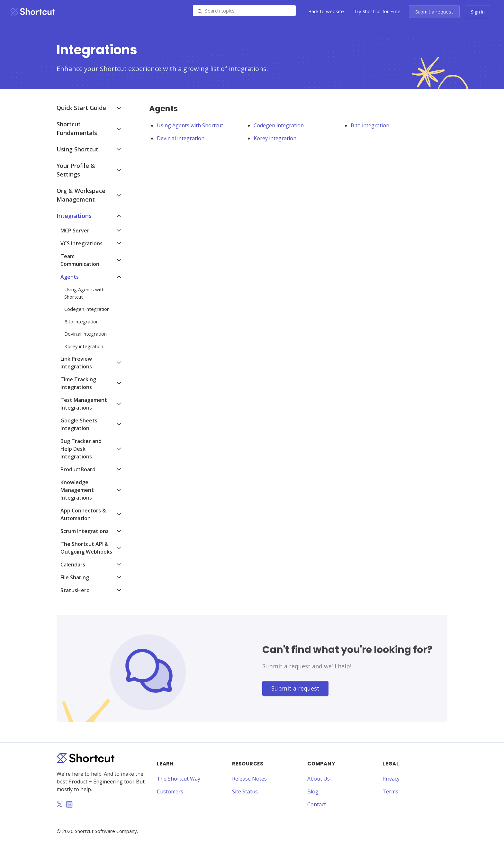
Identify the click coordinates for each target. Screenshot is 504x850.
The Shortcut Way (179, 779)
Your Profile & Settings (76, 170)
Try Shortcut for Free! (378, 11)
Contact (317, 804)
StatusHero (75, 590)
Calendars (73, 565)
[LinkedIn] (69, 805)
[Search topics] (244, 11)
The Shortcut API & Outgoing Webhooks (86, 548)
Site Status (245, 791)
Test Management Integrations (84, 404)
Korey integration (275, 138)
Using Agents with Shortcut (190, 125)
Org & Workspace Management (81, 195)
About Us (319, 779)
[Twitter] (59, 805)
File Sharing (75, 577)
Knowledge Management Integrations (77, 490)
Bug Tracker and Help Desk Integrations (81, 449)
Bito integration (370, 125)
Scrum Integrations (85, 531)
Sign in (478, 12)
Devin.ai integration (181, 138)
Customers (170, 791)
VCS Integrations (81, 243)
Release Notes (249, 779)
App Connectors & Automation (83, 514)
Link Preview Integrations (76, 363)
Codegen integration (279, 125)
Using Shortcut (77, 149)
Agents (70, 277)
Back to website (326, 11)
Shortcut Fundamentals (77, 128)
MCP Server (75, 231)
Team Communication (80, 260)
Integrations (74, 216)
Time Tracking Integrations (78, 383)
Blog (313, 791)
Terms (390, 791)
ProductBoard (78, 469)
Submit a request (434, 12)
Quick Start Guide (81, 108)
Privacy (391, 779)
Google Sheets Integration (79, 424)
